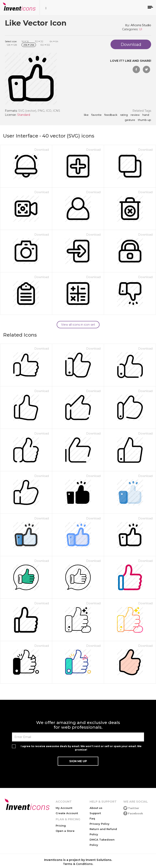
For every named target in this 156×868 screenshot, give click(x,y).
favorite (96, 115)
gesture (130, 120)
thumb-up (145, 120)
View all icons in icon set (78, 325)
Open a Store (65, 831)
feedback (111, 115)
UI (141, 29)
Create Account (67, 813)
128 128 (12, 45)
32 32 (39, 41)
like (86, 115)
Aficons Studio (141, 25)
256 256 (29, 45)
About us (96, 808)
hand (146, 115)
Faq (92, 818)
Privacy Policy (100, 824)
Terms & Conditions (78, 864)
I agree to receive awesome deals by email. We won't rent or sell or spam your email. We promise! (81, 748)
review (135, 115)
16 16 (25, 41)
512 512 (45, 45)
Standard (24, 115)
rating (124, 115)
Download (42, 150)
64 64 (54, 41)
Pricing (61, 826)
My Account (64, 808)
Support (95, 813)
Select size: (11, 41)
